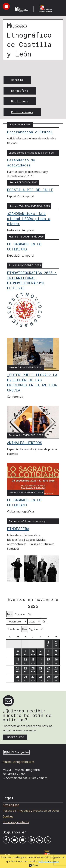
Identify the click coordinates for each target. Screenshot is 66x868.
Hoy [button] (25, 629)
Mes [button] (10, 614)
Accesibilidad (11, 805)
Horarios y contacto (16, 822)
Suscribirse (15, 737)
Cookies (8, 816)
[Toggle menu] (6, 6)
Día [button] (29, 614)
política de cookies (49, 861)
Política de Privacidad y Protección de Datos (31, 811)
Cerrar (36, 865)
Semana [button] (20, 614)
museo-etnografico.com (18, 762)
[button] (13, 629)
